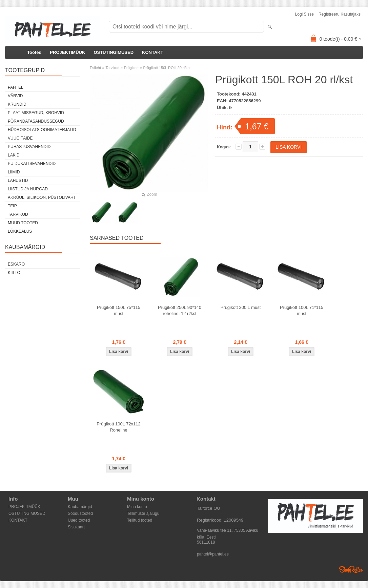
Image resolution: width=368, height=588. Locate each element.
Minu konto (137, 507)
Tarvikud (18, 214)
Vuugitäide (20, 138)
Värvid (15, 96)
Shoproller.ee (351, 569)
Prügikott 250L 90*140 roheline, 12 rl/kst (180, 310)
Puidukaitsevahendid (32, 164)
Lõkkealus (20, 231)
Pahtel (16, 87)
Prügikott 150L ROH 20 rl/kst (167, 68)
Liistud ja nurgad (28, 189)
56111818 (206, 542)
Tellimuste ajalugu (143, 513)
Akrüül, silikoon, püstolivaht (42, 197)
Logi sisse (304, 14)
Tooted (34, 52)
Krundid (17, 104)
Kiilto (14, 273)
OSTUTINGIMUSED (114, 52)
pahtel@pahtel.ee (213, 554)
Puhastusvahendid (29, 147)
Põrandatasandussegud (36, 121)
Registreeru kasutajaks (340, 14)
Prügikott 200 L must (241, 307)
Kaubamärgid (80, 507)
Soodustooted (80, 513)
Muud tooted (23, 223)
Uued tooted (79, 520)
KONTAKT (153, 52)
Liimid (14, 172)
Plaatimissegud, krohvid (36, 113)
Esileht (95, 68)
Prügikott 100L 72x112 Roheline (119, 427)
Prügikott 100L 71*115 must (302, 310)
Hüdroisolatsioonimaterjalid (42, 130)
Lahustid (18, 181)
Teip (12, 206)
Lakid (14, 155)
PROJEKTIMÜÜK (67, 52)
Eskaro (16, 264)
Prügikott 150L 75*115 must (119, 310)
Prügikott (131, 68)
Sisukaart (76, 527)
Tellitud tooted (140, 520)
